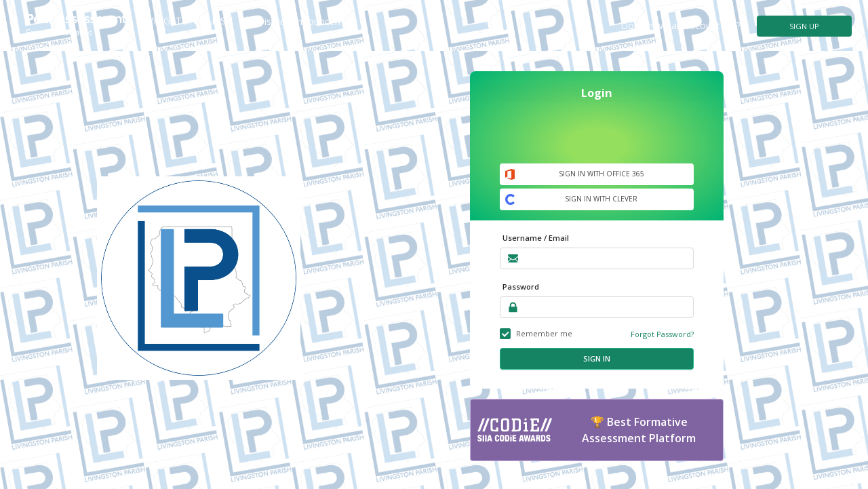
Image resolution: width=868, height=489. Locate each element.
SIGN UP (804, 26)
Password (521, 287)
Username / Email (536, 238)
